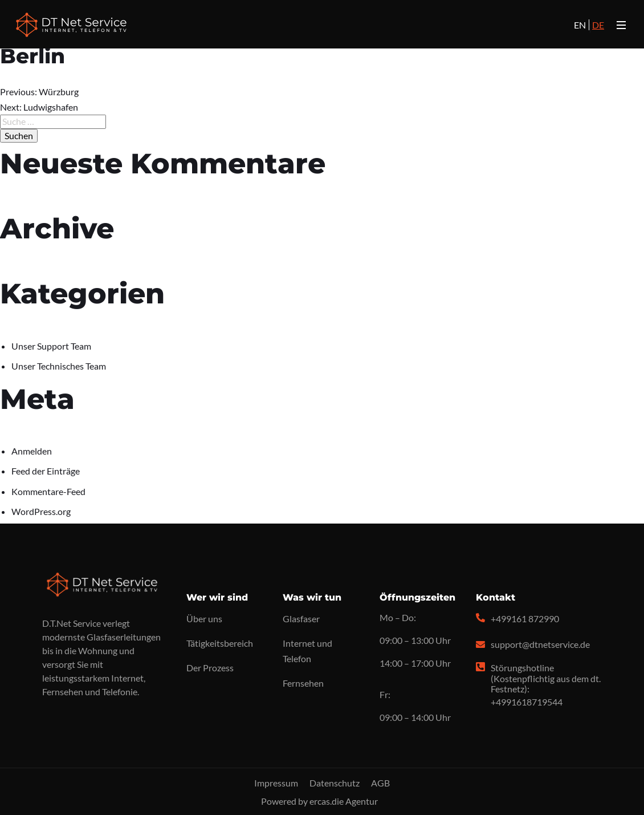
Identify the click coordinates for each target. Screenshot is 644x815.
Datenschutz (335, 783)
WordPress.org (41, 511)
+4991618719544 (527, 702)
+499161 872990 (525, 619)
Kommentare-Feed (48, 491)
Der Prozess (210, 668)
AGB (380, 783)
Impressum (276, 783)
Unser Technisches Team (59, 366)
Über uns (204, 619)
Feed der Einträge (46, 471)
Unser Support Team (51, 346)
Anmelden (32, 451)
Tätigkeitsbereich (220, 643)
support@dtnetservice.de (540, 644)
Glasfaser (301, 619)
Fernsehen (303, 683)
